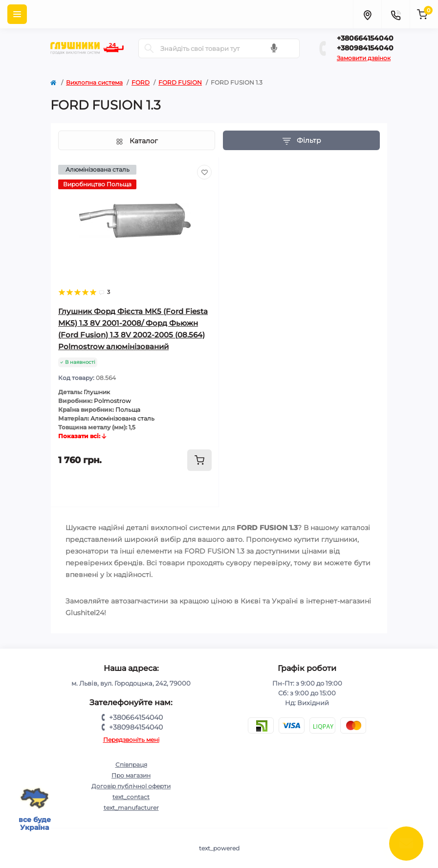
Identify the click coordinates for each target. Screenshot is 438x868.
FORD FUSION (180, 82)
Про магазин (131, 775)
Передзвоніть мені (131, 740)
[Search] (149, 48)
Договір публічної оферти (131, 786)
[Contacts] (395, 14)
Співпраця (131, 765)
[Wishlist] (204, 172)
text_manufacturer (131, 808)
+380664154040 (365, 38)
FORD (141, 82)
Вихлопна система (94, 82)
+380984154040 (365, 48)
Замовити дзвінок (364, 58)
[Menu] (17, 14)
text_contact (131, 797)
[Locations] (367, 14)
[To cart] (199, 460)
